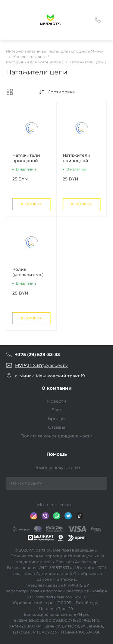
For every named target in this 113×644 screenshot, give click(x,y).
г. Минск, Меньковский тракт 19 (50, 376)
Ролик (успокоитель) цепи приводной (28, 277)
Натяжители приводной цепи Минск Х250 (77, 163)
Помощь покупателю (57, 467)
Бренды (57, 419)
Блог (56, 410)
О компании (57, 388)
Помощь (57, 454)
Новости (57, 401)
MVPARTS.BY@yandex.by (41, 365)
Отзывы (56, 427)
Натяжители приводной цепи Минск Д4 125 (30, 163)
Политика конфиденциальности (56, 436)
